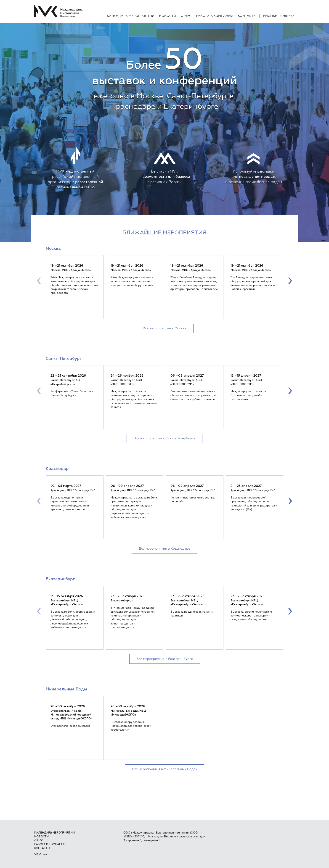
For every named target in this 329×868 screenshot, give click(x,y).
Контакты (247, 16)
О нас (186, 16)
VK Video (40, 855)
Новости (168, 16)
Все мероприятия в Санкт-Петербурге (164, 438)
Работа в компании (215, 16)
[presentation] (39, 280)
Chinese (288, 16)
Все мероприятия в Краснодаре (164, 549)
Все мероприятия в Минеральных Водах (165, 769)
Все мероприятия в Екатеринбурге (165, 659)
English (270, 16)
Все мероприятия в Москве (165, 328)
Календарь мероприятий (131, 16)
